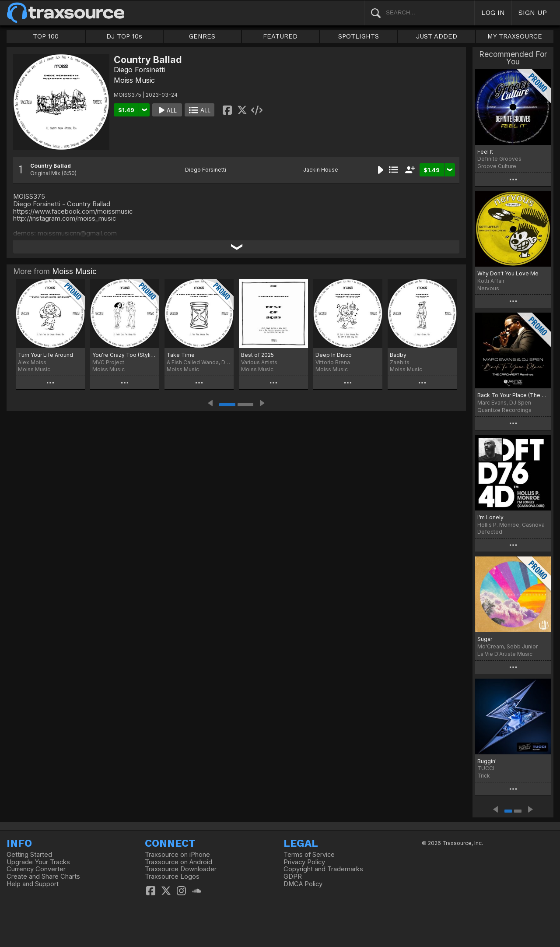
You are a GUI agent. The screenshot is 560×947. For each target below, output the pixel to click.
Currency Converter (36, 869)
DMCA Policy (303, 884)
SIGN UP (533, 12)
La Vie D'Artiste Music (505, 654)
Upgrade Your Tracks (38, 862)
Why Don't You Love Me (508, 273)
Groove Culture (497, 166)
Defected (490, 532)
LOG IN (493, 12)
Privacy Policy (304, 862)
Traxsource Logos (172, 877)
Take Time (181, 355)
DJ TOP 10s (124, 36)
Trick (484, 776)
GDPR (293, 877)
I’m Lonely (490, 517)
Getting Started (29, 855)
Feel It (485, 152)
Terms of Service (309, 855)
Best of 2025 (257, 355)
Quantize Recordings (504, 410)
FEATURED (280, 36)
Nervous (488, 288)
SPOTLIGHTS (359, 36)
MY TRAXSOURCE (515, 36)
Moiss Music (134, 80)
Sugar (485, 639)
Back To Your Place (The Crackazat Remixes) (513, 395)
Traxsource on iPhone (177, 855)
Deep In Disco (334, 355)
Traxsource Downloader (181, 869)
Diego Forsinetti (139, 70)
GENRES (202, 36)
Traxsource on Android (178, 862)
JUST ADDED (437, 36)
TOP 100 (46, 36)
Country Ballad (51, 166)
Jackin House (321, 170)
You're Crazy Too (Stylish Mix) (125, 355)
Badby (398, 355)
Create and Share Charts (43, 877)
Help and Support (33, 884)
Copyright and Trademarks (323, 869)
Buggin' (487, 761)
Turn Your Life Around (45, 355)
